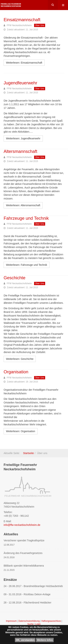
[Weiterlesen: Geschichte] (20, 359)
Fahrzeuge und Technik (26, 218)
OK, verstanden (25, 640)
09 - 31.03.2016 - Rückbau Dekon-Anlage (27, 594)
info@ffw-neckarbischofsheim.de (22, 525)
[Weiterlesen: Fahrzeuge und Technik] (27, 265)
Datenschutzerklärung (29, 621)
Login (38, 624)
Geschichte (15, 278)
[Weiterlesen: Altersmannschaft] (23, 205)
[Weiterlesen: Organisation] (21, 431)
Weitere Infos (45, 640)
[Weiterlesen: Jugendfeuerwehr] (23, 138)
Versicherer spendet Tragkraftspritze (24, 540)
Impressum (12, 621)
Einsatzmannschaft (22, 20)
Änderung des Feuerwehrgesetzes (23, 553)
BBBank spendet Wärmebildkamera (24, 566)
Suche (30, 624)
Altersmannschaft (20, 151)
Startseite (28, 453)
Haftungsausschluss (51, 621)
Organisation (16, 372)
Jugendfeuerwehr (20, 83)
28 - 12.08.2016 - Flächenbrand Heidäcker (27, 603)
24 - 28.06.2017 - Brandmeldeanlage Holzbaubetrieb (33, 586)
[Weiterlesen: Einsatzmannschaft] (24, 63)
